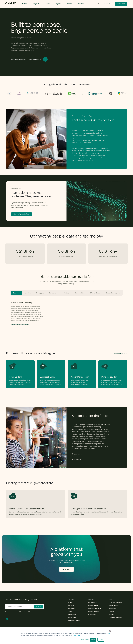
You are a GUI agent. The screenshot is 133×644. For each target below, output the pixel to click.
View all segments (121, 353)
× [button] (110, 631)
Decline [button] (101, 640)
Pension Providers (94, 612)
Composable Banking (116, 603)
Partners (112, 612)
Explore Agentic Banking (22, 214)
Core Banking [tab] (80, 293)
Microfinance (92, 615)
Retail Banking (93, 603)
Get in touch (66, 569)
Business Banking (94, 606)
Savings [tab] (66, 293)
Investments (71, 609)
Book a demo (121, 4)
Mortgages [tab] (40, 293)
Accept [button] (93, 640)
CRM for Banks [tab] (95, 293)
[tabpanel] (66, 318)
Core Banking (72, 615)
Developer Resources (116, 618)
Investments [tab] (54, 293)
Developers (107, 4)
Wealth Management (95, 609)
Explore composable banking (21, 325)
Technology (113, 609)
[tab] (26, 314)
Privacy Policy (76, 635)
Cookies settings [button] (84, 640)
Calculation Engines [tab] (113, 293)
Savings (70, 612)
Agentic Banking (114, 606)
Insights (111, 615)
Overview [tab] (16, 293)
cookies (108, 634)
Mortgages (71, 606)
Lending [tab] (28, 293)
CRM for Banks (72, 618)
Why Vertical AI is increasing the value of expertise (29, 59)
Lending (70, 603)
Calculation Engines (74, 621)
